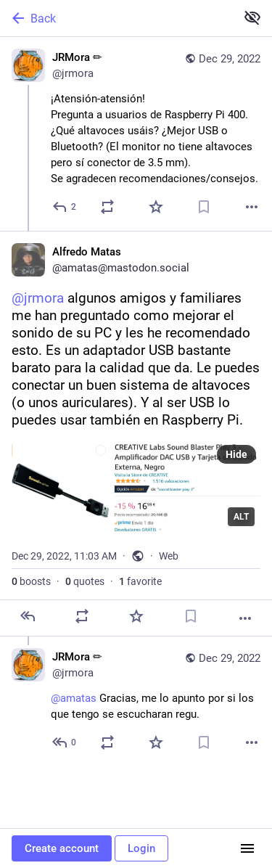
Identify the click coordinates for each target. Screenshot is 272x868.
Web (169, 556)
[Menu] (247, 848)
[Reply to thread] (65, 742)
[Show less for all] (252, 17)
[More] (252, 207)
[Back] (116, 18)
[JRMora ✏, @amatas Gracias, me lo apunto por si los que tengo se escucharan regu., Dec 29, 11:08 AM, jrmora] (136, 701)
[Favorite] (156, 207)
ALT (241, 517)
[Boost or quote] (107, 207)
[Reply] (65, 207)
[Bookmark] (204, 207)
